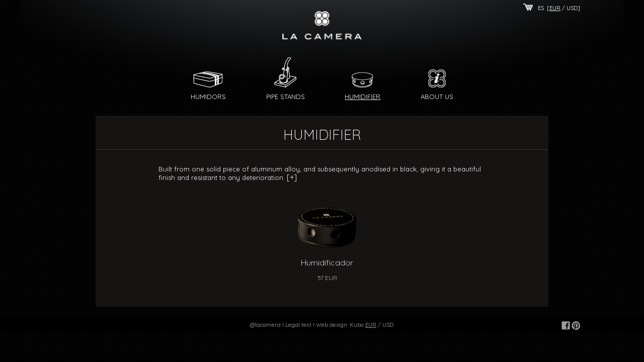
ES (541, 8)
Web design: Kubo (340, 325)
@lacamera (265, 325)
